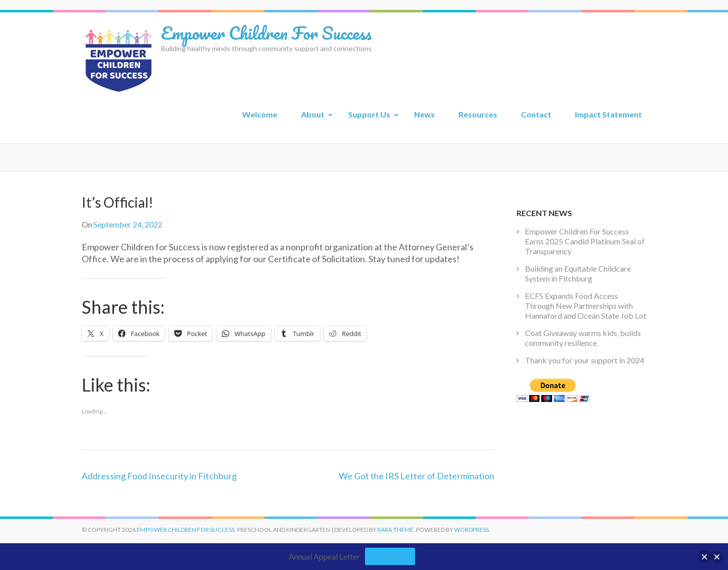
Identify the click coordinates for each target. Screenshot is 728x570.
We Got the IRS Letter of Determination (416, 476)
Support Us (369, 114)
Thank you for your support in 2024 (585, 360)
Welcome (260, 114)
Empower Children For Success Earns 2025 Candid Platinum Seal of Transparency (585, 241)
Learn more (390, 556)
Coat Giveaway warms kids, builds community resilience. (583, 338)
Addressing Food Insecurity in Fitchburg (159, 476)
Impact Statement (608, 114)
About (313, 114)
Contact (536, 114)
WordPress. (472, 530)
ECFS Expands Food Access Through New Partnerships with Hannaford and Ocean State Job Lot (586, 306)
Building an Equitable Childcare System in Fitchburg (578, 273)
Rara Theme (395, 530)
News (424, 114)
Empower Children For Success (266, 33)
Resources (478, 114)
